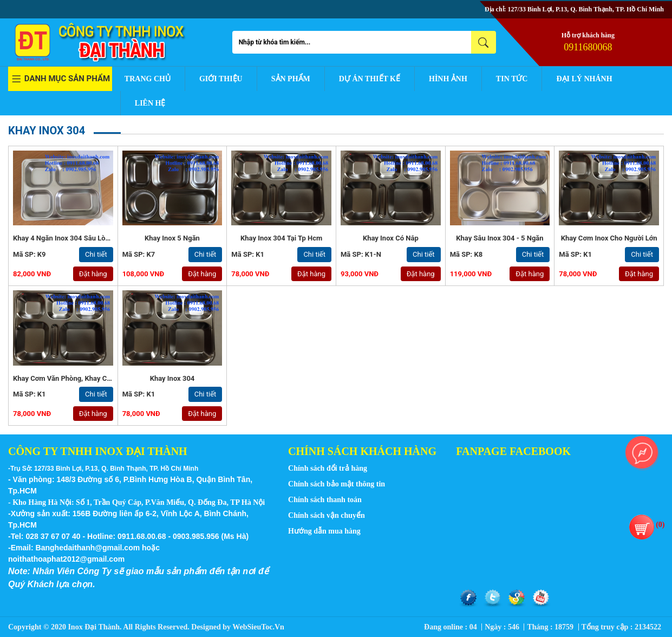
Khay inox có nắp (391, 238)
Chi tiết (96, 254)
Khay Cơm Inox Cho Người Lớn (609, 238)
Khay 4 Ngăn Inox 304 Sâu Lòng (63, 238)
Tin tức (512, 79)
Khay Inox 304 (172, 378)
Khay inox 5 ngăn (172, 238)
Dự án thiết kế (370, 79)
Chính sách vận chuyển (327, 515)
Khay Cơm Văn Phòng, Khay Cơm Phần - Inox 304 (91, 378)
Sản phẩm (291, 79)
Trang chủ (148, 79)
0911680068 (588, 47)
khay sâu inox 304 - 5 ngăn (500, 238)
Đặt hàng (93, 274)
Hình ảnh (448, 79)
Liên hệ (150, 103)
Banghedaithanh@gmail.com (88, 548)
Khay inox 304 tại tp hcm (281, 238)
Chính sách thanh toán (325, 500)
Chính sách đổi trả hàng (328, 468)
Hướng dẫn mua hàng (324, 531)
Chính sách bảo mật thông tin (337, 484)
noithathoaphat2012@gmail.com (66, 559)
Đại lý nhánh (584, 79)
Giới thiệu (221, 79)
